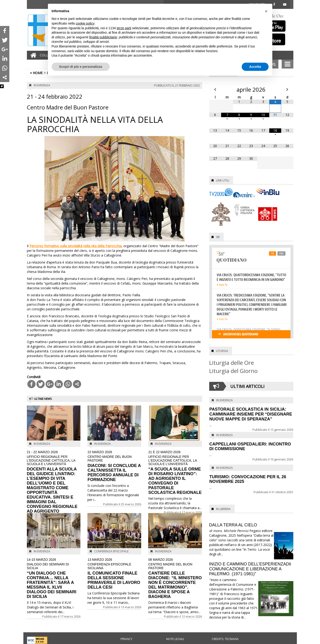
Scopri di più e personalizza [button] (81, 67)
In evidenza (42, 85)
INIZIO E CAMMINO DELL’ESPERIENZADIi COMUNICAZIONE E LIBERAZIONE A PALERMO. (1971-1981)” (250, 569)
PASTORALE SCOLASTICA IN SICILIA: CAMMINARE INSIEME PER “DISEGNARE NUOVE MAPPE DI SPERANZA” (251, 414)
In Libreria (223, 509)
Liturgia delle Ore (232, 363)
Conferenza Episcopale (111, 551)
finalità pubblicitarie (103, 37)
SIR (218, 237)
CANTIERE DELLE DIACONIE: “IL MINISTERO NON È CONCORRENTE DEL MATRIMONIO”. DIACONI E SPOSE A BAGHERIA (175, 578)
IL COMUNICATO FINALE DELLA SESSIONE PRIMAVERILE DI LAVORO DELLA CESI (114, 574)
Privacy (126, 639)
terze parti (124, 28)
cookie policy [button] (85, 23)
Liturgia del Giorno (233, 371)
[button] (266, 11)
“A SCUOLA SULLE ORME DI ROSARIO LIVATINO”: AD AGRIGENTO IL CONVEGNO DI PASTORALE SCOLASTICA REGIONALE (175, 473)
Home (38, 73)
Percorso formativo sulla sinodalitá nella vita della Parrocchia (76, 246)
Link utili (223, 180)
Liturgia (222, 351)
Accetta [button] (255, 67)
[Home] (32, 55)
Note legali (175, 639)
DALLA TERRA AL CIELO (233, 525)
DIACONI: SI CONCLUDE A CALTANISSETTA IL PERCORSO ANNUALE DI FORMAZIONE (114, 466)
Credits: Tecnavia (225, 639)
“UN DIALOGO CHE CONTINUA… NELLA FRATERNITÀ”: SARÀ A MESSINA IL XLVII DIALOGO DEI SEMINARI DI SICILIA (54, 578)
